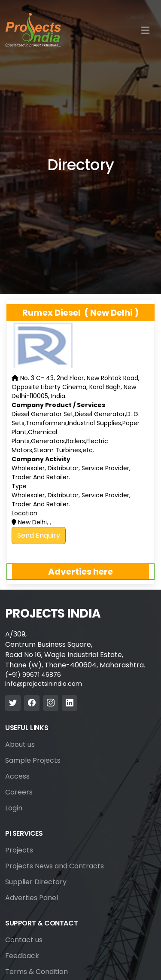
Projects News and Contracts (55, 866)
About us (20, 745)
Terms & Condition (36, 972)
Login (14, 808)
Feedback (22, 956)
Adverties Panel (32, 898)
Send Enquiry (39, 535)
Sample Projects (33, 761)
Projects (19, 850)
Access (17, 776)
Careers (19, 792)
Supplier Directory (36, 882)
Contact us (24, 940)
